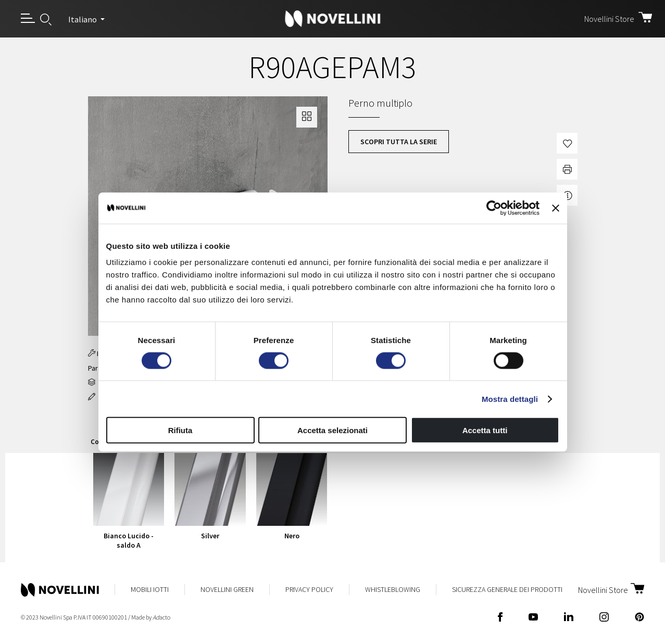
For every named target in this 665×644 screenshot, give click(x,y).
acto (161, 617)
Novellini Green (227, 589)
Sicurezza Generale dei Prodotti (507, 589)
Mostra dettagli (510, 399)
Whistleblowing (393, 589)
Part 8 (97, 368)
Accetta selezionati (332, 430)
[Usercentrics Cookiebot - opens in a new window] (494, 208)
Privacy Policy (309, 589)
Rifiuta (180, 430)
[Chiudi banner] (556, 208)
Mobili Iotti (150, 589)
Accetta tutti (485, 430)
